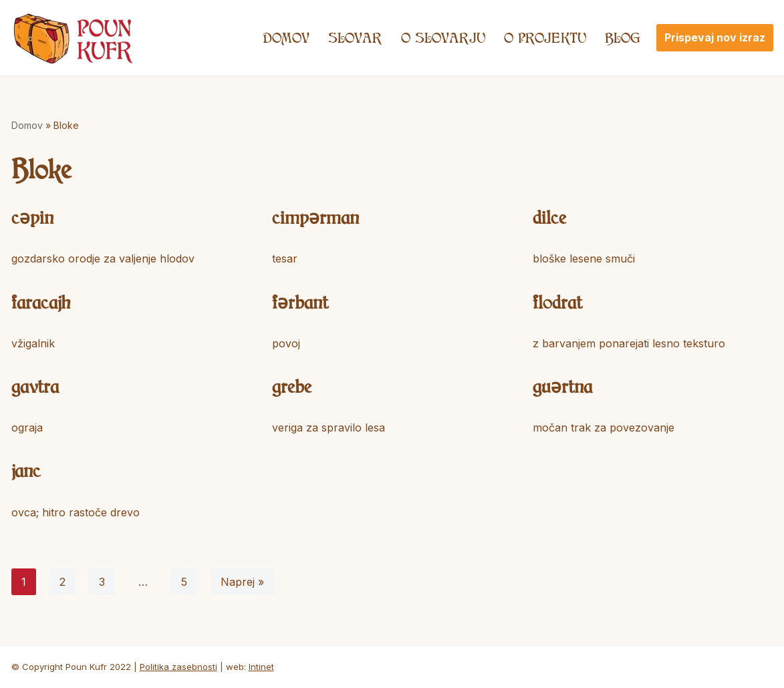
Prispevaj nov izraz (715, 37)
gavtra (35, 386)
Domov (286, 37)
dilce (549, 217)
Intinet (261, 667)
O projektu (545, 37)
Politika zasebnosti (178, 667)
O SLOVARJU (443, 37)
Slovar (355, 37)
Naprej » (242, 582)
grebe (292, 386)
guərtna (562, 386)
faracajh (41, 302)
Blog (623, 37)
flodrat (557, 302)
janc (26, 470)
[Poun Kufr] (73, 38)
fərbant (300, 302)
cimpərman (315, 217)
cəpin (32, 217)
